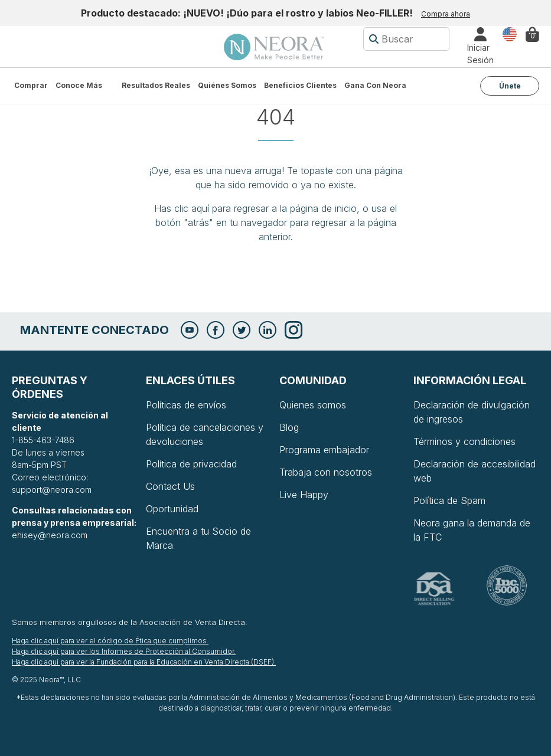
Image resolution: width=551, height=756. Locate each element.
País (510, 33)
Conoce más (79, 85)
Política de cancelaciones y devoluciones (205, 434)
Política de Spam (449, 500)
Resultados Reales (156, 85)
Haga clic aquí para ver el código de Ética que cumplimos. (110, 641)
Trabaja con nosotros (326, 472)
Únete (510, 86)
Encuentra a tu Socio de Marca (198, 538)
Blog (289, 427)
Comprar (31, 85)
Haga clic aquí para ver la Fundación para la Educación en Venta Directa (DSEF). (144, 662)
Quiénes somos (227, 85)
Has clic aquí (182, 208)
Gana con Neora (375, 85)
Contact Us (170, 486)
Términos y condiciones (464, 441)
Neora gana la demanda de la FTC (472, 530)
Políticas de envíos (186, 405)
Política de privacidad (191, 464)
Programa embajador (324, 450)
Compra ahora (446, 14)
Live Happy (304, 495)
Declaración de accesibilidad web (475, 471)
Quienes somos (313, 405)
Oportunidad (172, 509)
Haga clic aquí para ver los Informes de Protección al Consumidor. (124, 651)
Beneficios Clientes (300, 85)
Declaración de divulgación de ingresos (472, 412)
